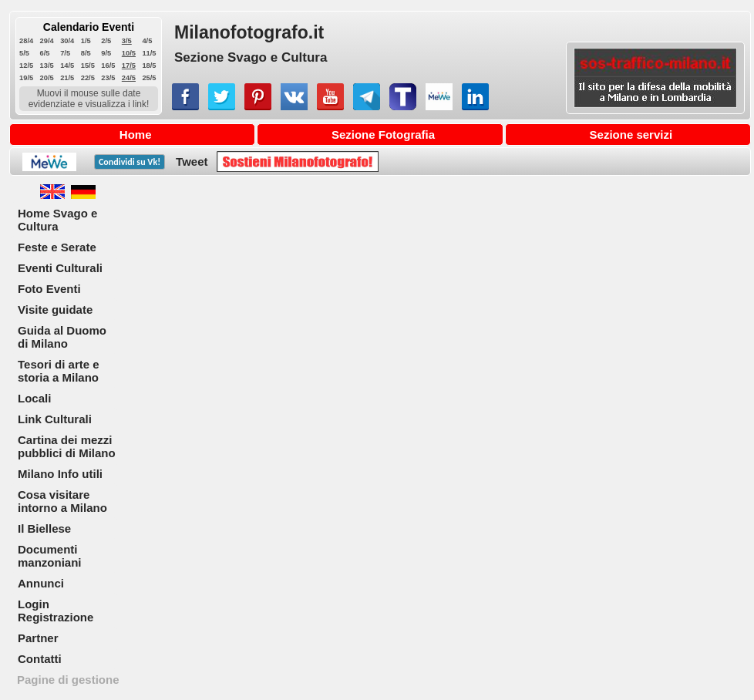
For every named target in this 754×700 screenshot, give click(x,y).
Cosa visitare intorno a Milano (62, 501)
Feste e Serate (57, 247)
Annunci (41, 583)
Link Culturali (55, 419)
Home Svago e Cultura (57, 220)
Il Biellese (44, 528)
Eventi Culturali (60, 268)
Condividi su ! (130, 162)
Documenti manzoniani (50, 556)
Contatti (40, 659)
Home (136, 135)
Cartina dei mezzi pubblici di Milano (67, 446)
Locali (34, 398)
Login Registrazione (56, 611)
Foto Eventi (49, 289)
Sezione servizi (631, 135)
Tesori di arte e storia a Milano (59, 371)
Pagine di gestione (68, 680)
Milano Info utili (60, 474)
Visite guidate (55, 310)
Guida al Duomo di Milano (62, 337)
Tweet (192, 162)
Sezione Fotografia (383, 135)
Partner (38, 638)
